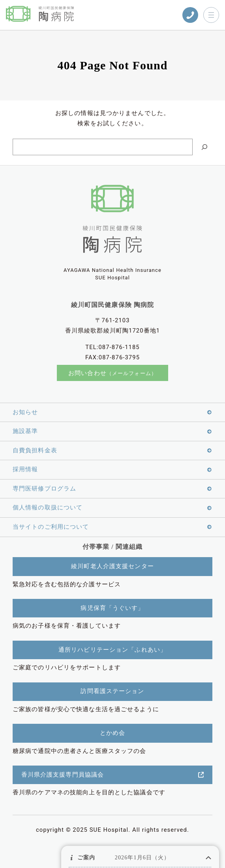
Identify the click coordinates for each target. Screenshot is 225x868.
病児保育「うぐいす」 (112, 608)
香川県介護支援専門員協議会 (113, 775)
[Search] (204, 147)
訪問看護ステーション (112, 691)
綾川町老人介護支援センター (112, 566)
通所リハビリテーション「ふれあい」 (112, 650)
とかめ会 (112, 733)
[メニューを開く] (211, 15)
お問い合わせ (112, 373)
